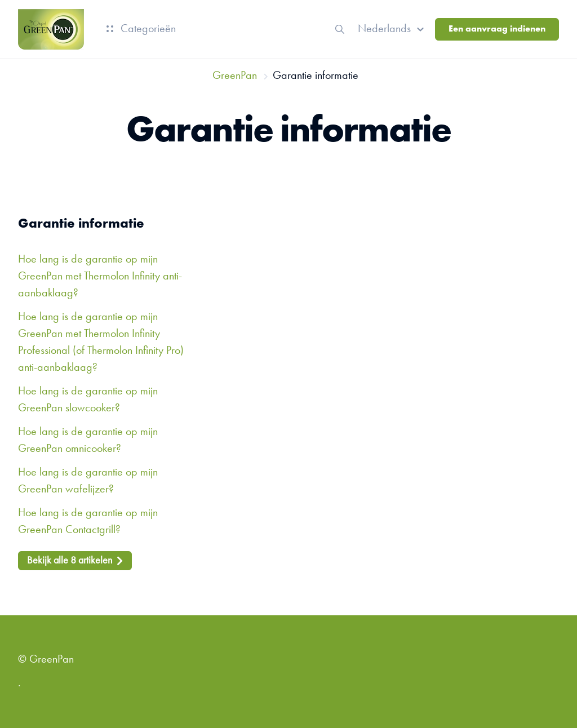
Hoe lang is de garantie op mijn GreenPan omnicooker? (88, 441)
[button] (392, 29)
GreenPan (235, 76)
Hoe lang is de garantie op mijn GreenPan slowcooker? (88, 400)
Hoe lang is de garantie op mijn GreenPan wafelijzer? (88, 481)
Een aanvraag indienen (497, 29)
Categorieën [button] (141, 29)
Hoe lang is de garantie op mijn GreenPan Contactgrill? (88, 522)
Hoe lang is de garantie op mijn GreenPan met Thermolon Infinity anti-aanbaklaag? (100, 277)
